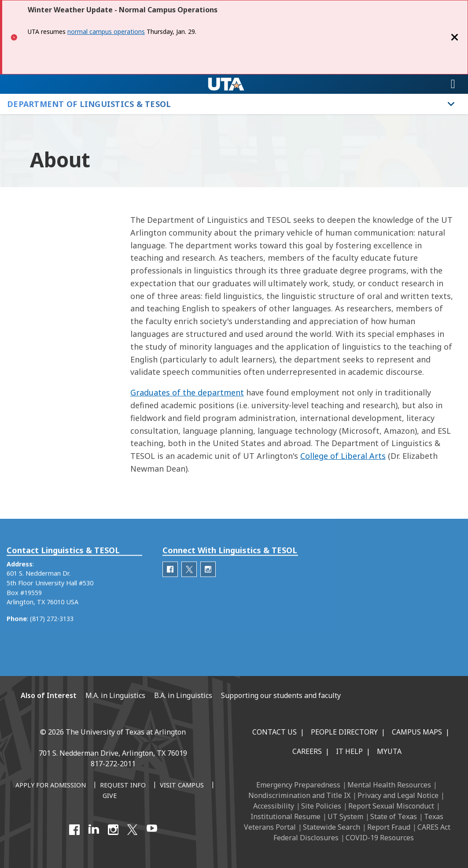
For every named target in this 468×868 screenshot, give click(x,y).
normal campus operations (106, 31)
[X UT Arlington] (133, 830)
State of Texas (394, 816)
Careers (307, 751)
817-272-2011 (113, 764)
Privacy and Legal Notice (398, 795)
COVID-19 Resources (380, 838)
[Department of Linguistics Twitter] (189, 585)
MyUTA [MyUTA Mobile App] (389, 751)
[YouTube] (152, 830)
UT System (345, 816)
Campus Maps (417, 732)
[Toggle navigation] (453, 84)
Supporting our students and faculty (281, 695)
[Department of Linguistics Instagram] (208, 585)
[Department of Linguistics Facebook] (170, 585)
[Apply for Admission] (51, 786)
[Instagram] (113, 830)
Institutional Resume (286, 816)
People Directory (344, 732)
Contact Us (275, 732)
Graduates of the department (187, 392)
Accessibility (274, 806)
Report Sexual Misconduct (391, 806)
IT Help (349, 751)
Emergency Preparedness (298, 785)
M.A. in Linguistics (115, 695)
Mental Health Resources (389, 785)
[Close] (455, 37)
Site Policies (321, 806)
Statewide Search (332, 827)
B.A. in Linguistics (183, 695)
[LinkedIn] (94, 830)
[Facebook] (74, 830)
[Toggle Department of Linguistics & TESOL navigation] (451, 104)
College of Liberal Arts (343, 456)
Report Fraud (389, 827)
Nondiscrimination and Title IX (299, 795)
